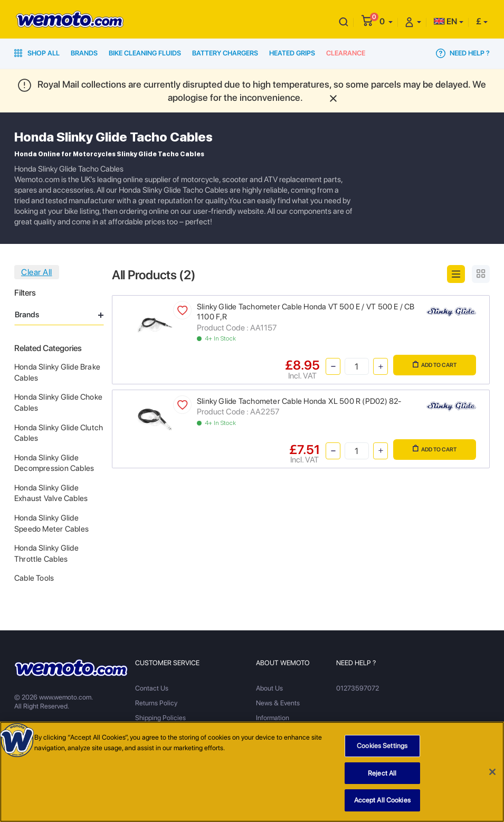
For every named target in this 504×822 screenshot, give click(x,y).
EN (445, 21)
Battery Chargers (225, 53)
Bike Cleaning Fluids (145, 53)
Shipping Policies (160, 718)
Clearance (346, 53)
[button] (386, 21)
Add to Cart (435, 365)
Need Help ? (463, 53)
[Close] (492, 772)
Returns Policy (156, 703)
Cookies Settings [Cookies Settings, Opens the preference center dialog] (382, 746)
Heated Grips (292, 53)
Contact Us (152, 688)
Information (273, 718)
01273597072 (358, 688)
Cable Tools (34, 578)
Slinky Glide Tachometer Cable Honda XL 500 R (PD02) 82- (299, 401)
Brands (84, 53)
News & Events (278, 703)
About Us (269, 688)
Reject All (382, 774)
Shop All (37, 53)
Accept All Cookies (382, 801)
